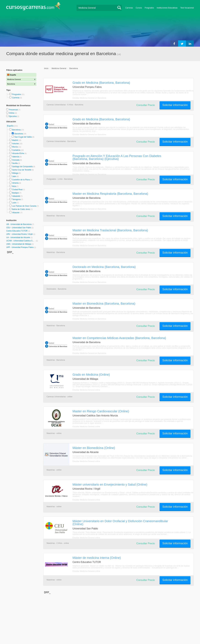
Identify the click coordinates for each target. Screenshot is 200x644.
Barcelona (16, 130)
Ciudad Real (17, 190)
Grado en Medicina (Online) (91, 375)
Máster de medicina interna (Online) (97, 558)
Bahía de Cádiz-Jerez (21, 209)
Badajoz (15, 193)
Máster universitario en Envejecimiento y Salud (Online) (110, 484)
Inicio (46, 68)
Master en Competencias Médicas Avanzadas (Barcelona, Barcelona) (119, 338)
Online (12, 113)
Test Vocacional (187, 8)
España (10, 126)
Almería (15, 183)
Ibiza (14, 186)
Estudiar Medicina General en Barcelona (89, 98)
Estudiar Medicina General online (86, 390)
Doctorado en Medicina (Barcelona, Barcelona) (104, 267)
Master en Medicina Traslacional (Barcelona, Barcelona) (110, 230)
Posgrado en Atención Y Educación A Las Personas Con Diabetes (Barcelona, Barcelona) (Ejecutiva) (117, 157)
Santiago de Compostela (22, 167)
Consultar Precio (146, 105)
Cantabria (16, 150)
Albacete (16, 213)
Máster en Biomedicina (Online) (94, 448)
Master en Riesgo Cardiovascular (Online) (101, 411)
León (14, 203)
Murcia (15, 147)
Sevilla (15, 163)
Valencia (16, 157)
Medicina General (59, 68)
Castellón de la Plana (21, 180)
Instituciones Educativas (167, 8)
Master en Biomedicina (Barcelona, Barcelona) (104, 304)
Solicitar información (175, 105)
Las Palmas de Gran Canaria (24, 206)
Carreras (129, 8)
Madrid (15, 140)
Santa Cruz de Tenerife (22, 170)
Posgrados (149, 8)
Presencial (14, 110)
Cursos (139, 8)
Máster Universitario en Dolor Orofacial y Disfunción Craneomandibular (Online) (120, 523)
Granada (16, 160)
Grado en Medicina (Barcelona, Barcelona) (101, 83)
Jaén (14, 176)
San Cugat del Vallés (23, 137)
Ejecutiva (13, 116)
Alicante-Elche (18, 153)
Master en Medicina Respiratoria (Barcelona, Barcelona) (110, 194)
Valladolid (16, 196)
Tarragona (16, 199)
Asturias (15, 144)
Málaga (15, 173)
